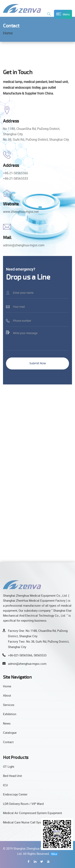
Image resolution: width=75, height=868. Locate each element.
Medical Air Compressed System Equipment (32, 813)
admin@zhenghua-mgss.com (27, 664)
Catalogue (10, 733)
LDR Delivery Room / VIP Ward (23, 804)
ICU (5, 785)
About (7, 695)
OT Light (9, 766)
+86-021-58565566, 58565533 (27, 655)
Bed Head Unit (12, 776)
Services (9, 705)
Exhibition (10, 714)
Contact (8, 742)
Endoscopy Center (15, 794)
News (7, 723)
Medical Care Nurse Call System (25, 822)
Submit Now (38, 363)
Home (8, 33)
